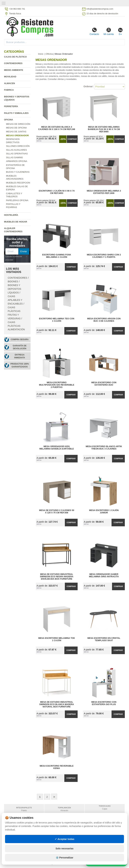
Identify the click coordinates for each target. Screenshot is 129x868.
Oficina (8, 120)
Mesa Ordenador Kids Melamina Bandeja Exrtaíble (57, 448)
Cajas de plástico (15, 57)
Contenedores (13, 63)
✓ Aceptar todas (65, 839)
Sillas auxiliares (16, 150)
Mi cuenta (109, 31)
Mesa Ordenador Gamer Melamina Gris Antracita (104, 575)
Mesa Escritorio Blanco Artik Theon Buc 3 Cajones (104, 448)
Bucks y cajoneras (18, 172)
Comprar (72, 139)
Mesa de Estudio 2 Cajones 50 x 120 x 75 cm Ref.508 (57, 512)
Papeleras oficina (17, 200)
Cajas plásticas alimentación (16, 326)
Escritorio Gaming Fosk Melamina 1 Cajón (57, 256)
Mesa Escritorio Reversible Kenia (57, 767)
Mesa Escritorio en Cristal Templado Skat (104, 639)
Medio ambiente (14, 70)
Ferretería (11, 106)
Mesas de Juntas (16, 132)
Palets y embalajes (16, 113)
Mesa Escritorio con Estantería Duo (104, 384)
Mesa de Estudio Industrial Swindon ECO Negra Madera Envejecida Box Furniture (57, 577)
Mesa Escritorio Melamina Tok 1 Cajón (57, 639)
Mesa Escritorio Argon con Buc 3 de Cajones (104, 320)
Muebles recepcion (18, 183)
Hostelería (11, 215)
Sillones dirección (18, 146)
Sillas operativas (17, 154)
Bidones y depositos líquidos (14, 289)
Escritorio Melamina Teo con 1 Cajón (57, 320)
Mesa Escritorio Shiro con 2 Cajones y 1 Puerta (104, 256)
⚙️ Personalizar (64, 858)
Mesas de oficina (16, 128)
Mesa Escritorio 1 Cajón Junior (104, 512)
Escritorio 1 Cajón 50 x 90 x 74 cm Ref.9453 (57, 192)
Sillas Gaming (14, 157)
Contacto (94, 31)
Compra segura (20, 339)
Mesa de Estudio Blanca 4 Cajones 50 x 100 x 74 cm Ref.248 (57, 128)
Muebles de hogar (16, 222)
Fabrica (9, 90)
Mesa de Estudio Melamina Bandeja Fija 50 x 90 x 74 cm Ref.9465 (104, 129)
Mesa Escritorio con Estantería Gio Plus (104, 703)
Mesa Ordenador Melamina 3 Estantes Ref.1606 (104, 192)
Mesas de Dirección (18, 124)
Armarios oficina (17, 161)
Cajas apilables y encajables (15, 300)
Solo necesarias (65, 848)
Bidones (13, 282)
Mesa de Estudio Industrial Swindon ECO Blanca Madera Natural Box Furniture (57, 704)
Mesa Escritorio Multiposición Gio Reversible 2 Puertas (57, 385)
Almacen (9, 83)
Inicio (41, 54)
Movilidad (10, 77)
